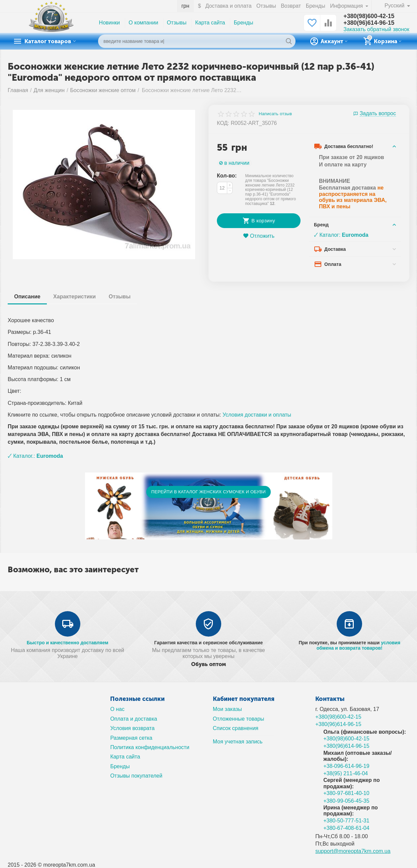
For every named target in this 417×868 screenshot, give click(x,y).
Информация (347, 6)
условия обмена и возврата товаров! (358, 645)
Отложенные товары (239, 719)
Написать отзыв (275, 114)
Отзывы (266, 6)
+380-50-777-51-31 (346, 821)
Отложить (259, 236)
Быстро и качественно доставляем (68, 643)
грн (185, 6)
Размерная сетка (131, 738)
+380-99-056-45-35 (346, 801)
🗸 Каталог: (341, 235)
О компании (143, 23)
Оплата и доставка (134, 719)
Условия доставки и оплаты (257, 415)
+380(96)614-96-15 (369, 23)
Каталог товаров (50, 41)
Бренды (316, 6)
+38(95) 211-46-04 (346, 773)
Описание (27, 297)
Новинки (110, 23)
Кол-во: (227, 176)
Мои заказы (227, 709)
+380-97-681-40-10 (346, 793)
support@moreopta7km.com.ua (353, 851)
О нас (117, 709)
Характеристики (75, 297)
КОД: (223, 123)
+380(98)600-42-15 (369, 16)
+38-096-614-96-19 (346, 766)
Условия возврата (132, 728)
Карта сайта (210, 23)
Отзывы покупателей (136, 776)
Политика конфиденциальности (150, 747)
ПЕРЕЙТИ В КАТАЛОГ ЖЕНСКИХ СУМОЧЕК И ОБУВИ (208, 492)
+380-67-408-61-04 (346, 828)
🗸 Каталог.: (35, 456)
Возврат (291, 6)
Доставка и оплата (228, 6)
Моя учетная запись (238, 742)
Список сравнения (236, 728)
